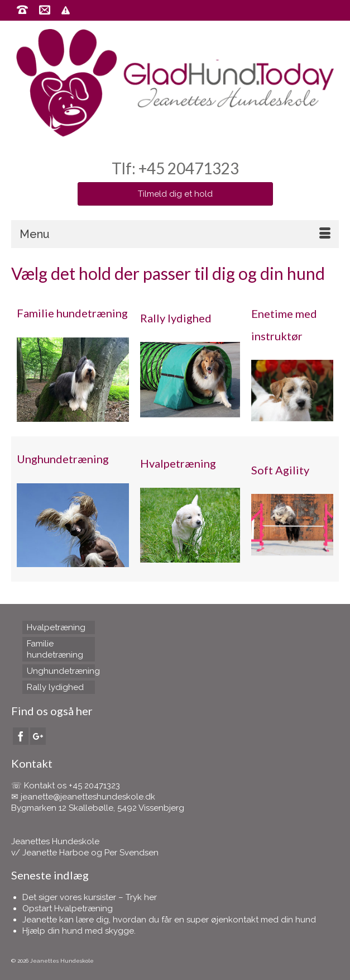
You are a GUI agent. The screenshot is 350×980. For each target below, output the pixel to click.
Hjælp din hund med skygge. (79, 931)
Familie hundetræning (72, 313)
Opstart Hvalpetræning (68, 908)
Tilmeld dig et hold (175, 194)
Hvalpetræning (178, 463)
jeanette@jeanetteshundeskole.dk (88, 797)
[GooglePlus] (38, 736)
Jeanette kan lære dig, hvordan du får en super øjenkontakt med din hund (169, 920)
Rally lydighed (176, 318)
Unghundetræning (63, 459)
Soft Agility (280, 470)
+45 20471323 (94, 786)
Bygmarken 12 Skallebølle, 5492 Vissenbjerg (98, 808)
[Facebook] (21, 736)
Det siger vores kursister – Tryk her (90, 897)
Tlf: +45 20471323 (175, 168)
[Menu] (175, 234)
